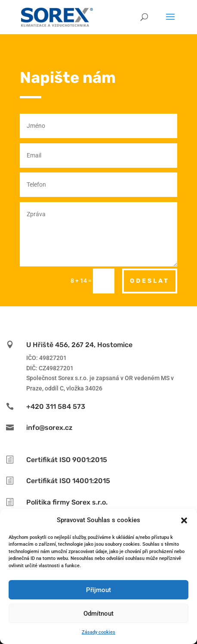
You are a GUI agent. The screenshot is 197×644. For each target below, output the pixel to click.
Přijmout (98, 590)
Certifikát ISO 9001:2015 (67, 460)
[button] (184, 520)
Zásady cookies (98, 632)
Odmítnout (98, 614)
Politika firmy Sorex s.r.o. (67, 502)
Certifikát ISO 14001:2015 (68, 481)
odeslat (150, 281)
